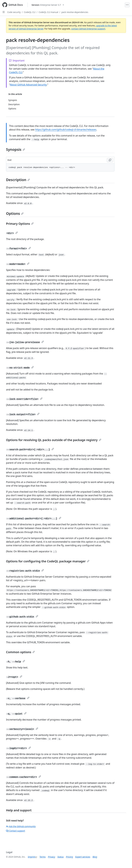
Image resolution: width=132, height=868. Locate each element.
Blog (95, 857)
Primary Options (20, 224)
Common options (20, 652)
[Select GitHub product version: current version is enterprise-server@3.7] (48, 5)
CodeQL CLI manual (48, 12)
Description (18, 180)
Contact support (16, 831)
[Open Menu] (127, 5)
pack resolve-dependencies (75, 12)
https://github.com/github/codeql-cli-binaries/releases (66, 130)
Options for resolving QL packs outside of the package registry (54, 440)
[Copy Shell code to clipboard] (110, 160)
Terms (42, 857)
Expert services (83, 857)
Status (60, 857)
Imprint (32, 857)
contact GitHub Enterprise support (88, 29)
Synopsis (16, 149)
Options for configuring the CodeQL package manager (48, 561)
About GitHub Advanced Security (28, 85)
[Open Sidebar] (4, 12)
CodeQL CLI (30, 12)
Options (15, 213)
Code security (14, 12)
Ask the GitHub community (21, 826)
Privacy (52, 857)
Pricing (69, 857)
